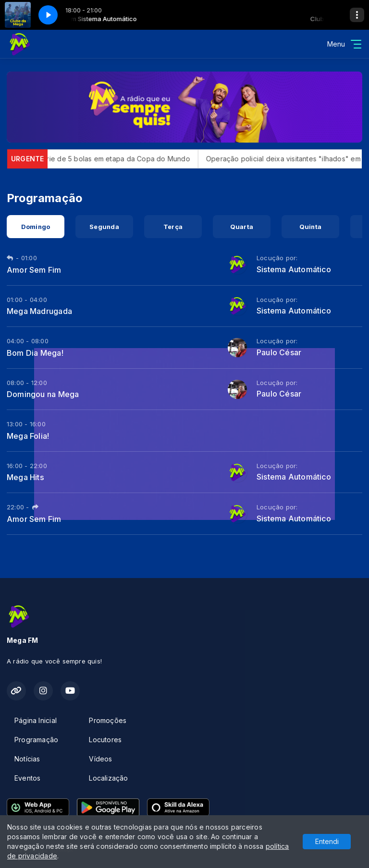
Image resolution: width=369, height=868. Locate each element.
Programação (36, 740)
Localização (108, 778)
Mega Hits (25, 477)
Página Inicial (36, 720)
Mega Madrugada (39, 311)
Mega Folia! (28, 436)
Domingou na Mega (43, 394)
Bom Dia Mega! (35, 353)
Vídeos (100, 759)
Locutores (105, 740)
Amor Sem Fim (34, 270)
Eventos (27, 778)
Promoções (108, 720)
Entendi (327, 841)
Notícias (27, 759)
